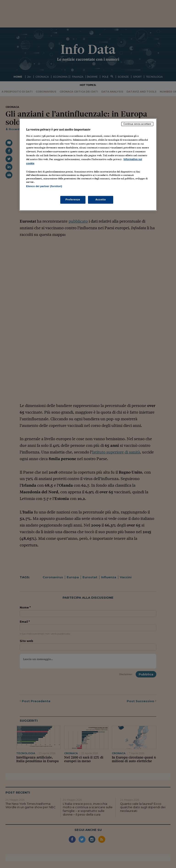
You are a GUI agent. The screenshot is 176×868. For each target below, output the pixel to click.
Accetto (101, 199)
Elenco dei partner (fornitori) (44, 186)
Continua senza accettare (137, 124)
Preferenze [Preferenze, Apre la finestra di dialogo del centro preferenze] (73, 199)
